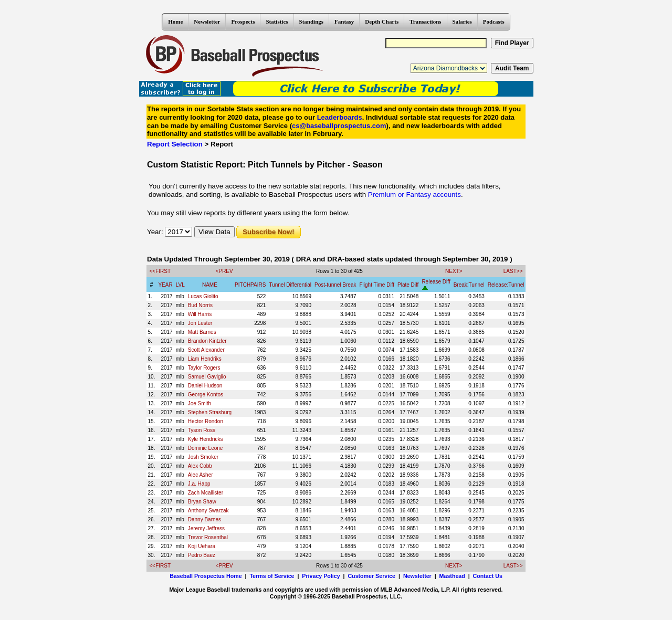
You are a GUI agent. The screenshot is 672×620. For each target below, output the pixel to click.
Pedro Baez (202, 555)
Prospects (243, 22)
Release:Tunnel (506, 285)
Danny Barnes (204, 519)
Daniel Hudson (205, 386)
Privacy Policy (321, 576)
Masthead (452, 576)
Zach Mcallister (206, 493)
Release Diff (436, 282)
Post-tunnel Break (335, 285)
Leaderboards (340, 117)
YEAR (165, 285)
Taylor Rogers (204, 368)
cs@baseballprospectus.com (339, 126)
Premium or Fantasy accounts (414, 195)
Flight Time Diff (377, 285)
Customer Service (371, 576)
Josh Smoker (203, 457)
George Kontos (206, 395)
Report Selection (175, 144)
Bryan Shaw (202, 502)
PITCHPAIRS (250, 285)
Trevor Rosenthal (208, 537)
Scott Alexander (206, 350)
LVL (180, 285)
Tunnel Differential (290, 285)
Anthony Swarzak (208, 511)
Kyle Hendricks (206, 439)
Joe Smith (199, 403)
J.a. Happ (199, 484)
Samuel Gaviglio (207, 377)
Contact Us (488, 576)
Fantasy (344, 22)
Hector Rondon (206, 421)
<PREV (224, 271)
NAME (210, 285)
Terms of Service (272, 576)
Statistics (277, 22)
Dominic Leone (206, 448)
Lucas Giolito (203, 296)
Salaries (462, 22)
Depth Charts (382, 22)
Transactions (425, 22)
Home (175, 22)
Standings (311, 22)
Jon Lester (200, 323)
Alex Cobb (200, 466)
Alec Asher (201, 475)
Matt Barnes (202, 332)
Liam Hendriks (205, 359)
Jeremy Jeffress (206, 528)
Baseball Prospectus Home (206, 576)
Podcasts (494, 22)
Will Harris (200, 314)
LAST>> (513, 271)
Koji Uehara (202, 546)
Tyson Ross (202, 430)
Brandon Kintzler (207, 341)
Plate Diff (408, 285)
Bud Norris (200, 305)
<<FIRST (160, 271)
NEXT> (454, 271)
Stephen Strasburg (210, 412)
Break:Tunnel (469, 285)
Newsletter (207, 22)
